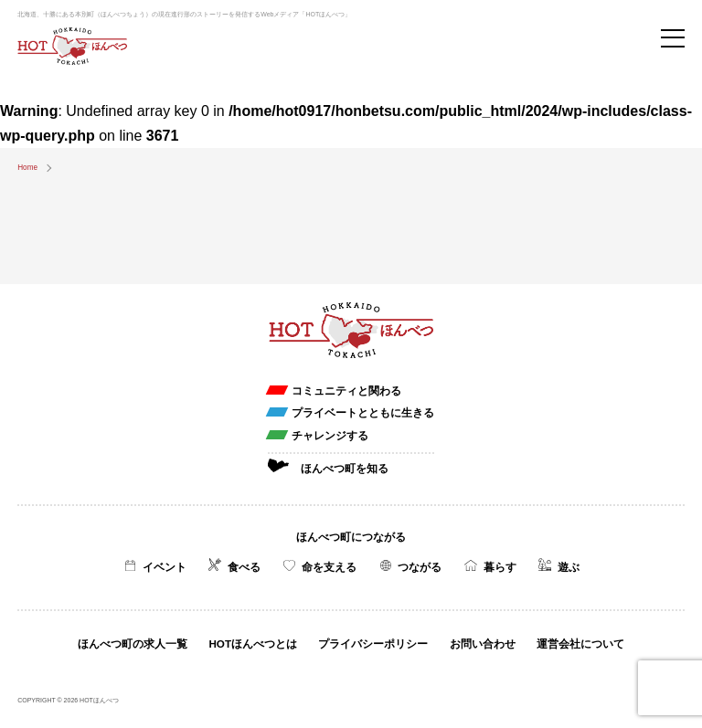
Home (27, 168)
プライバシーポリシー (373, 644)
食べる (244, 567)
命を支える (329, 567)
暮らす (500, 567)
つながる (420, 567)
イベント (165, 567)
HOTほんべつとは (253, 644)
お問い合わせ (483, 644)
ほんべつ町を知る (345, 468)
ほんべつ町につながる (351, 537)
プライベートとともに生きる (363, 412)
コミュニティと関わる (346, 390)
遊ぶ (569, 567)
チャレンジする (330, 435)
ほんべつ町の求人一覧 (133, 644)
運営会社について (580, 644)
